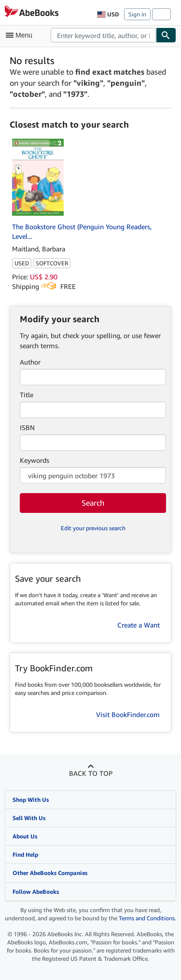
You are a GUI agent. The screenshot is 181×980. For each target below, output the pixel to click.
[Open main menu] (21, 35)
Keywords (35, 460)
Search (93, 503)
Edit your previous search (93, 528)
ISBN (27, 427)
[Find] (166, 35)
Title (27, 395)
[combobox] (103, 35)
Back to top (91, 773)
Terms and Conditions (147, 918)
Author (30, 362)
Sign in (137, 14)
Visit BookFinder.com (128, 714)
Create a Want (139, 625)
